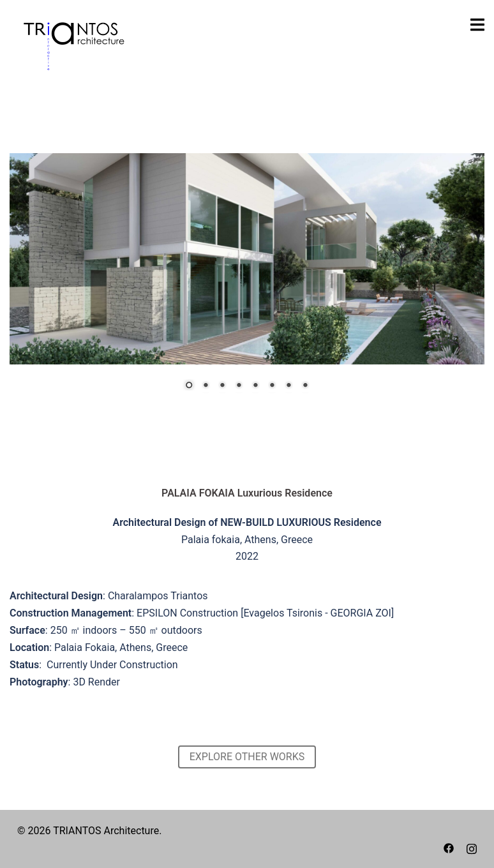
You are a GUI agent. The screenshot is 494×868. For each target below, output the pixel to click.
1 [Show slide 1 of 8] (189, 386)
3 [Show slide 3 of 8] (222, 386)
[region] (247, 280)
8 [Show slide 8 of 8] (305, 386)
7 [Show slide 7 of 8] (288, 386)
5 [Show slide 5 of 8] (255, 386)
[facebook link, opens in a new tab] (449, 847)
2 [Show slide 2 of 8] (206, 386)
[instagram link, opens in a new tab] (472, 847)
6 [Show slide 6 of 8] (272, 386)
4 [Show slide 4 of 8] (239, 386)
